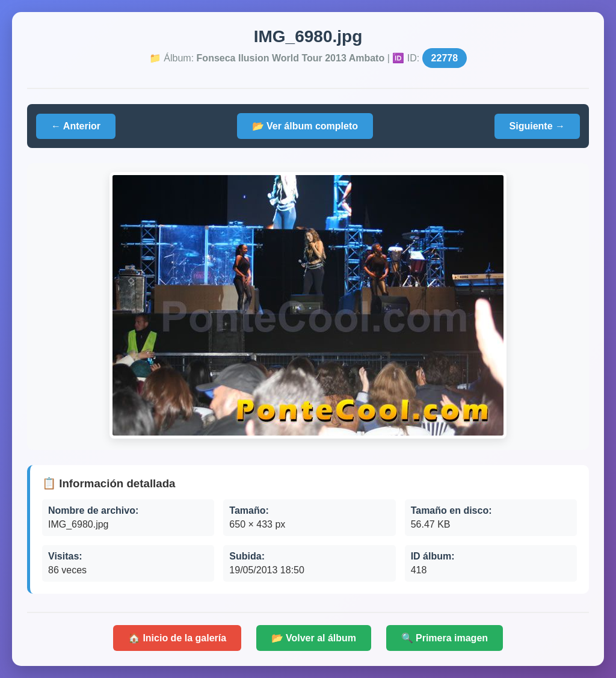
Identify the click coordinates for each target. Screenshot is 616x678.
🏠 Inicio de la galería (177, 638)
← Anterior (76, 126)
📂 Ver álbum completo (305, 126)
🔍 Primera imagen (445, 638)
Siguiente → (537, 126)
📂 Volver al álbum (314, 638)
